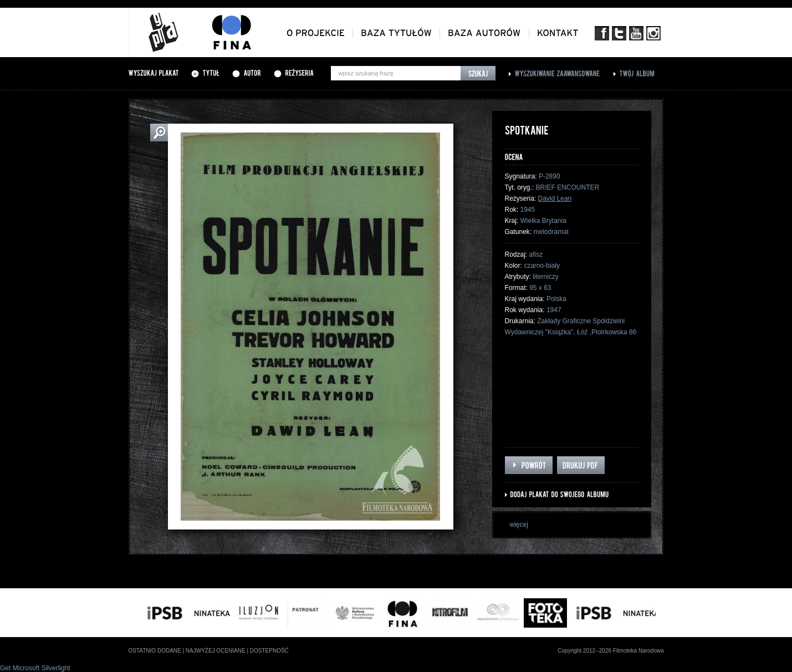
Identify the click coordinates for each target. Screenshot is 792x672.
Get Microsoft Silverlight (35, 668)
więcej (519, 525)
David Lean (555, 198)
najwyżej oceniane (216, 651)
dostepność (269, 651)
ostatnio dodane (155, 651)
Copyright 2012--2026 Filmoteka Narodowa (610, 651)
